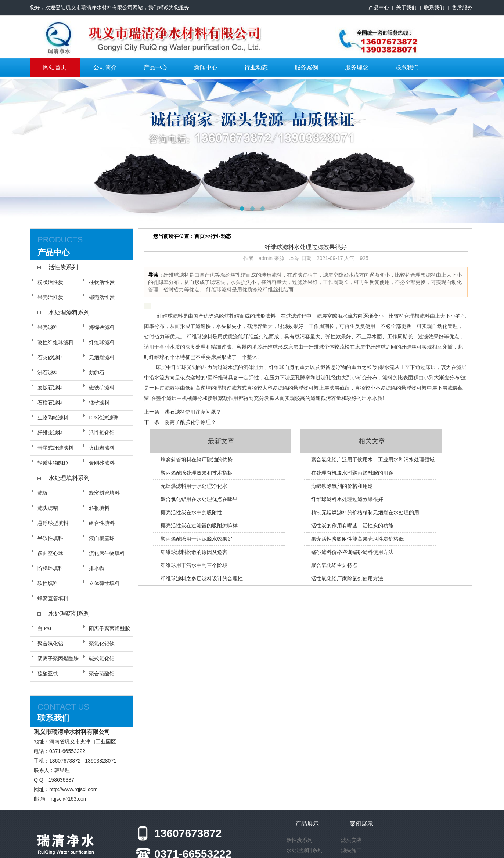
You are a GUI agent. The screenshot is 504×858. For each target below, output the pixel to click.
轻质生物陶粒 (53, 463)
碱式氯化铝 (102, 659)
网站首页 (55, 67)
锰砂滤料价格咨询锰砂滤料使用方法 (352, 552)
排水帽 (97, 568)
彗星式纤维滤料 (55, 448)
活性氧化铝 (102, 433)
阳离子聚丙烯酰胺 (109, 629)
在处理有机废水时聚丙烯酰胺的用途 (352, 473)
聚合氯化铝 (50, 644)
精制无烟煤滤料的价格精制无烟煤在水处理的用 (365, 512)
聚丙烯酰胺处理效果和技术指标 (197, 473)
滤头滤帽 (48, 508)
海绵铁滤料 (102, 327)
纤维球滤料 (102, 343)
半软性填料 (50, 538)
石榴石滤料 (50, 403)
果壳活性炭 (50, 297)
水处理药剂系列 (69, 614)
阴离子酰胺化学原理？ (190, 422)
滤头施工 (351, 850)
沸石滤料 (48, 373)
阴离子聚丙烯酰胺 (58, 659)
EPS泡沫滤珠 (104, 418)
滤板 (43, 493)
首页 (199, 236)
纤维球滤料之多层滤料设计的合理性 (202, 578)
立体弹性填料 (104, 583)
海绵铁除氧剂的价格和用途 (342, 486)
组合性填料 (102, 523)
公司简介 (105, 67)
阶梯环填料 (50, 568)
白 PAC (45, 629)
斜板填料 (99, 508)
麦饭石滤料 (50, 388)
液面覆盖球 (102, 538)
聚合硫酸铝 (102, 674)
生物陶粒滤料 (53, 418)
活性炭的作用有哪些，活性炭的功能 (352, 526)
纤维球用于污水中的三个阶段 (194, 565)
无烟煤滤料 (102, 358)
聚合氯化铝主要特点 (334, 565)
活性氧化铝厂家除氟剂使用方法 (347, 578)
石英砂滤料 (50, 358)
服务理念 (357, 67)
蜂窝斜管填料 (104, 493)
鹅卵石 (97, 373)
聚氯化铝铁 (102, 644)
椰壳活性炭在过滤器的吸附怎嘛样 (199, 526)
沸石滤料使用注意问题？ (193, 412)
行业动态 (256, 67)
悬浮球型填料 (53, 523)
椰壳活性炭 (102, 297)
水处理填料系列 (69, 478)
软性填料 (48, 583)
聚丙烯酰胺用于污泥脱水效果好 (197, 539)
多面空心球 (50, 553)
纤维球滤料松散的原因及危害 (194, 552)
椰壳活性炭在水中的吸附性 (191, 512)
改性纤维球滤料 (55, 343)
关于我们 (406, 8)
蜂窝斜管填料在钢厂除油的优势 (197, 459)
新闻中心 (206, 67)
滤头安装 (351, 840)
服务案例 (306, 67)
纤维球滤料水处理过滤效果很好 (347, 499)
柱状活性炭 (102, 282)
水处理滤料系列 (69, 312)
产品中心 (379, 8)
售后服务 (462, 8)
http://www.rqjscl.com (73, 789)
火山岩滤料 (102, 448)
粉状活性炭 (50, 282)
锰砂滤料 (99, 403)
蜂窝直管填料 (53, 599)
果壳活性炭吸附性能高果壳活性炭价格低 (357, 539)
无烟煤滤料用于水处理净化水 (194, 486)
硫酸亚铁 (48, 674)
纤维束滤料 (50, 433)
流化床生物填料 (107, 553)
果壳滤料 (48, 327)
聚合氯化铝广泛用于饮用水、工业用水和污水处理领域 (373, 459)
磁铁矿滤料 (102, 388)
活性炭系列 (63, 267)
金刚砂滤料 (102, 463)
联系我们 (434, 8)
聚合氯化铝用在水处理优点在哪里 (199, 499)
